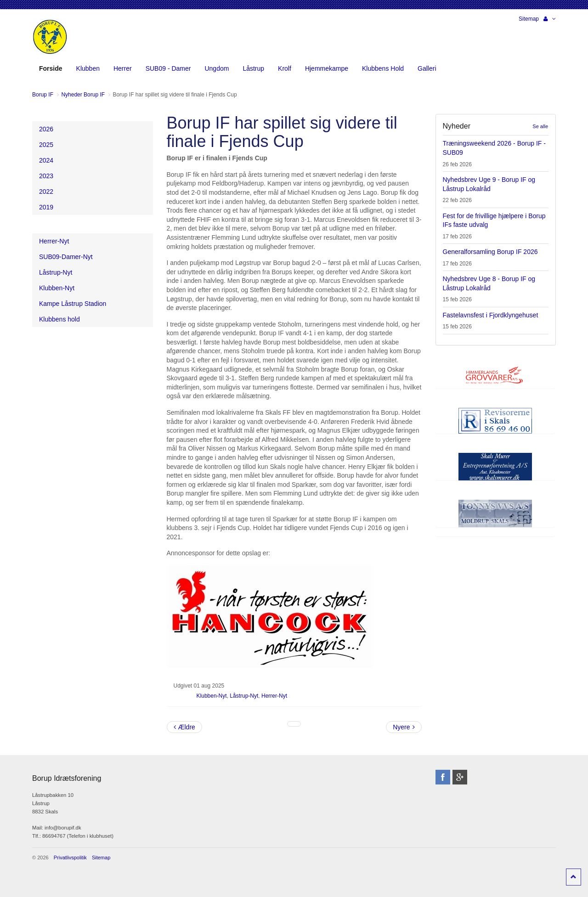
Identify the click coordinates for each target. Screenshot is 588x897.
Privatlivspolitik (70, 858)
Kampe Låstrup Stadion (73, 304)
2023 (46, 176)
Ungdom (217, 68)
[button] (550, 19)
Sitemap (529, 19)
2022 (46, 192)
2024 (46, 160)
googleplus (460, 777)
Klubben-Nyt (212, 696)
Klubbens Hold (383, 68)
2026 (46, 129)
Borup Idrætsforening (50, 37)
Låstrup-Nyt (244, 696)
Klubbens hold (59, 319)
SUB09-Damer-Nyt (66, 257)
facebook (443, 777)
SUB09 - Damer (168, 68)
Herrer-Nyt (274, 696)
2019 (46, 207)
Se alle (540, 126)
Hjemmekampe (327, 68)
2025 (46, 145)
